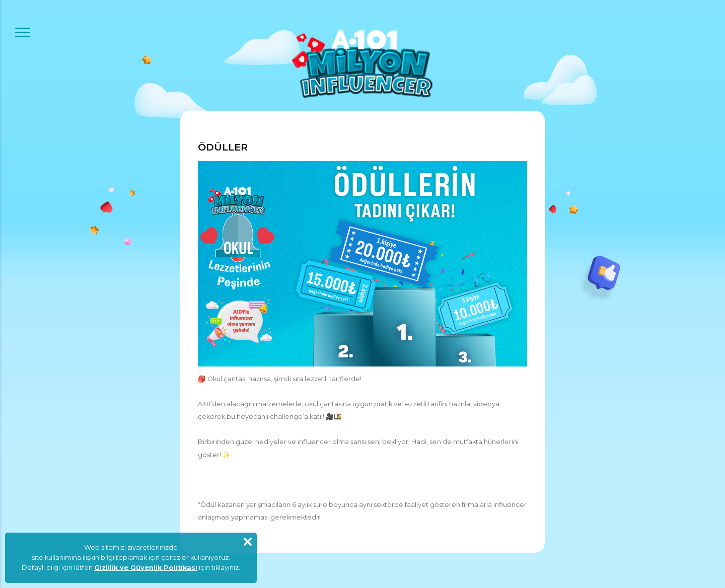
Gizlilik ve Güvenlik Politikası (146, 568)
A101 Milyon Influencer (362, 64)
